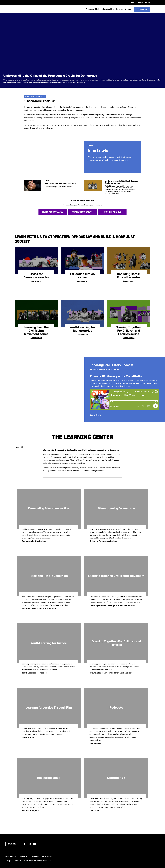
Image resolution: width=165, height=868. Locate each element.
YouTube (34, 844)
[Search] (149, 3)
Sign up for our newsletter (53, 471)
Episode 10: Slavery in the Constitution (117, 376)
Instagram (29, 844)
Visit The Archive (112, 212)
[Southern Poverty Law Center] (17, 9)
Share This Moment (82, 212)
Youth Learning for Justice (34, 673)
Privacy (24, 856)
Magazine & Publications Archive (100, 9)
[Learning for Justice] (28, 9)
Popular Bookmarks (139, 3)
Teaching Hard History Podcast (112, 365)
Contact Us (11, 856)
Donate (12, 844)
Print (17, 447)
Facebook (24, 844)
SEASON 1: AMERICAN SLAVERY (105, 370)
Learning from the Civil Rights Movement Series (112, 606)
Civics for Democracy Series (103, 541)
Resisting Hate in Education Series (38, 608)
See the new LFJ (142, 9)
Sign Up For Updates (53, 212)
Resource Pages (30, 811)
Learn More (95, 415)
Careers (35, 856)
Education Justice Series (34, 541)
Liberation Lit (96, 811)
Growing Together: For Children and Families (110, 673)
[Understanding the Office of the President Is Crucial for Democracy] (82, 50)
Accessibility (48, 856)
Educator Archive (124, 9)
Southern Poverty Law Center (30, 861)
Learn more (36, 281)
